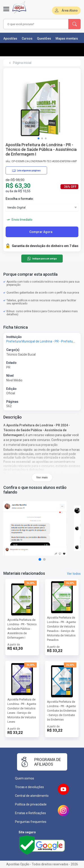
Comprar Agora (41, 232)
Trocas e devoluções (29, 787)
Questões (44, 38)
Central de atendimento (32, 796)
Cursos (27, 38)
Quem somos (25, 778)
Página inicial (22, 63)
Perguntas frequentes (31, 822)
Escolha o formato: (20, 199)
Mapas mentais (67, 38)
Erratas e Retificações (30, 813)
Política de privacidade (31, 804)
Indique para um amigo (42, 259)
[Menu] (6, 12)
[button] (39, 138)
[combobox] (36, 24)
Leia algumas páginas (26, 170)
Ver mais (42, 478)
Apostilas (10, 38)
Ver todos (74, 574)
